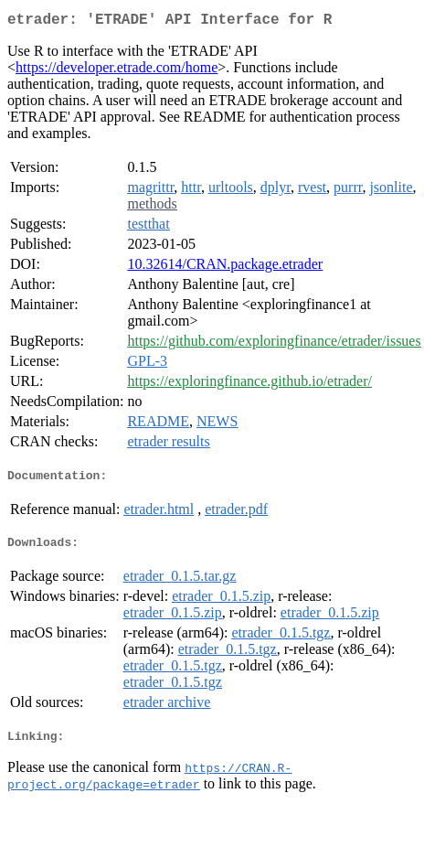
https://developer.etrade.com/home (117, 71)
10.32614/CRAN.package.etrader (225, 268)
